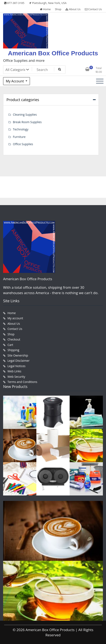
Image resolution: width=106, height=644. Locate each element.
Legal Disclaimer (18, 361)
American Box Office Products (53, 53)
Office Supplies (23, 144)
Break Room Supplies (27, 122)
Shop (58, 9)
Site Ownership (18, 355)
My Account (15, 81)
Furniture (19, 137)
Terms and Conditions (22, 382)
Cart (10, 345)
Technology (21, 129)
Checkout (14, 339)
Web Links (14, 371)
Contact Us (93, 9)
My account (15, 318)
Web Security (16, 377)
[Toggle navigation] (100, 81)
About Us (73, 9)
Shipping (13, 350)
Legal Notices (16, 366)
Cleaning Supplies (25, 115)
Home (45, 9)
